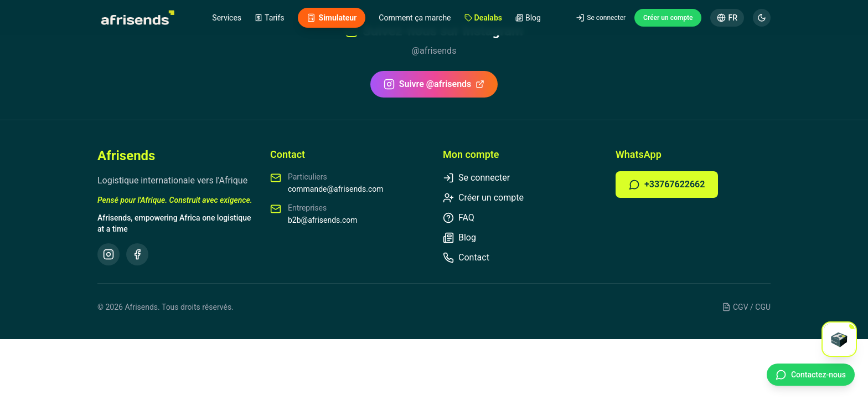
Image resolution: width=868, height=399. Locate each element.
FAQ (459, 218)
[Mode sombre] (762, 18)
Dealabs (483, 18)
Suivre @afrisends (434, 84)
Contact (466, 258)
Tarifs (269, 18)
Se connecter (601, 18)
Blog (528, 18)
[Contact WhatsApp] (811, 375)
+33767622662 (667, 185)
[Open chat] (839, 339)
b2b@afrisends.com (323, 220)
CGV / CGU (746, 307)
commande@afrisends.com (336, 189)
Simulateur (332, 18)
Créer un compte (668, 18)
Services (227, 18)
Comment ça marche (415, 18)
